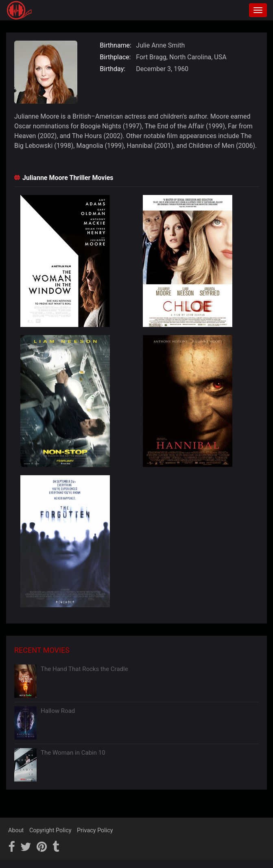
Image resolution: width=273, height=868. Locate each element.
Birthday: (112, 69)
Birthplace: (115, 57)
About (16, 830)
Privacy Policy (95, 830)
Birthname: (116, 45)
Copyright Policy (50, 830)
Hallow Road (58, 711)
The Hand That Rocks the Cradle (84, 669)
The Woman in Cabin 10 (73, 753)
